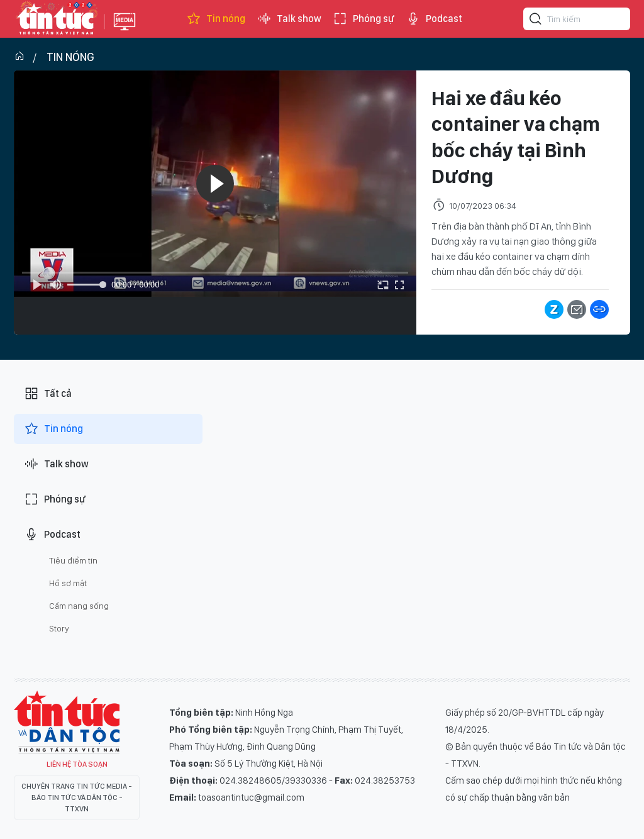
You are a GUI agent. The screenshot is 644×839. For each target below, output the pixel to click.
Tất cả (48, 394)
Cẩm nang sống (79, 606)
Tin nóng (216, 19)
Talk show (289, 19)
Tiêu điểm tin (73, 560)
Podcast (434, 19)
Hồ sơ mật (68, 583)
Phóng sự (364, 19)
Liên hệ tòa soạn (77, 764)
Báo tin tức (56, 19)
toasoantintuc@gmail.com (251, 797)
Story (59, 628)
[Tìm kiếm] (536, 21)
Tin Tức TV (67, 722)
